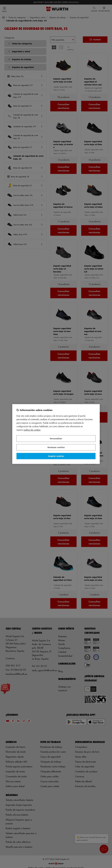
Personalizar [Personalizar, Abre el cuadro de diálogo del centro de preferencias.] (56, 438)
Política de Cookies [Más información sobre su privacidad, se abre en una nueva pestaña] (32, 430)
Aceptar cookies (56, 456)
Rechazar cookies (56, 447)
